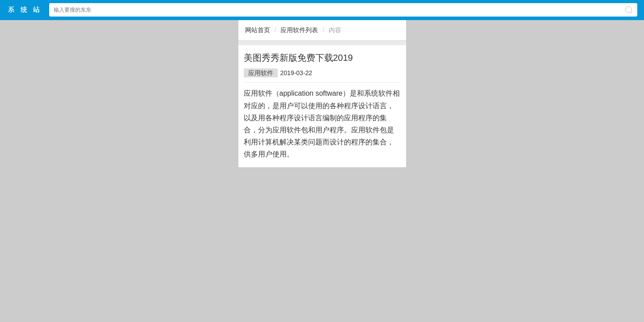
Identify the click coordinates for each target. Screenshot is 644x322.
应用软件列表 (299, 30)
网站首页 (258, 30)
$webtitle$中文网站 (24, 10)
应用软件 (261, 73)
